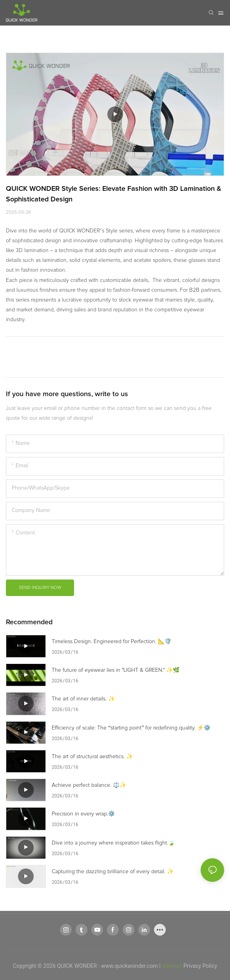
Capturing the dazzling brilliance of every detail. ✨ (113, 872)
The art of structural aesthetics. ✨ (92, 757)
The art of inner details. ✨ (83, 699)
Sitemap (172, 966)
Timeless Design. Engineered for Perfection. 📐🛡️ (111, 642)
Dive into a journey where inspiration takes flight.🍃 (113, 843)
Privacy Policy (200, 966)
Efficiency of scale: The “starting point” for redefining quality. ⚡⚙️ (131, 728)
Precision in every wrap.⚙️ (83, 814)
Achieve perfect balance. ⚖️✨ (89, 785)
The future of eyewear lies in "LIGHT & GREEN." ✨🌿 (116, 670)
